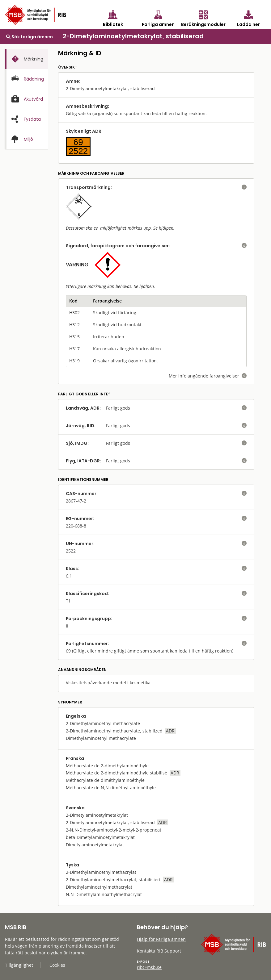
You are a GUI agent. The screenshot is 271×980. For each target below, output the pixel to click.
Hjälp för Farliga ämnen (161, 939)
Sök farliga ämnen (30, 37)
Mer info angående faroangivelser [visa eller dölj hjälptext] (208, 376)
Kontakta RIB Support (159, 951)
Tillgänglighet (19, 965)
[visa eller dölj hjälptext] (244, 187)
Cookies (57, 965)
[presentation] (26, 59)
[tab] (26, 59)
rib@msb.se (149, 967)
